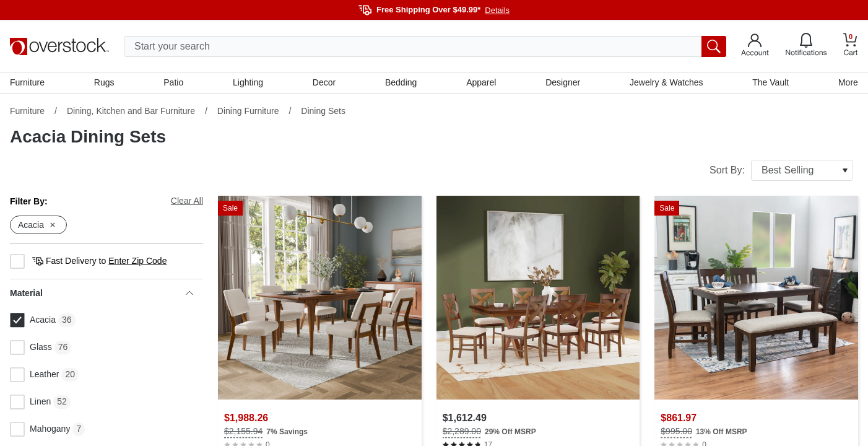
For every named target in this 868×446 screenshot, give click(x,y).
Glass (31, 348)
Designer (563, 82)
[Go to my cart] (851, 46)
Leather (34, 375)
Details (497, 10)
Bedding (401, 82)
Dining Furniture (248, 111)
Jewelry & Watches (666, 82)
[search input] (425, 46)
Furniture (27, 82)
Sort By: (781, 170)
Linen (30, 402)
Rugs (104, 82)
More (848, 82)
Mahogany (40, 429)
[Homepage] (59, 46)
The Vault (770, 82)
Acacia (33, 320)
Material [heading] (102, 293)
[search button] (714, 46)
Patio (173, 82)
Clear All (187, 201)
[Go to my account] (755, 46)
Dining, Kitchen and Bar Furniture (131, 111)
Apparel (481, 82)
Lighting (248, 82)
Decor (324, 82)
